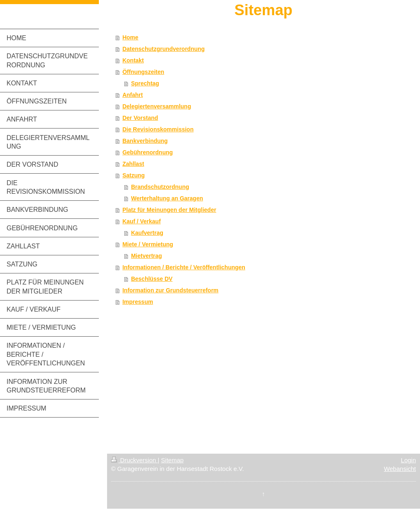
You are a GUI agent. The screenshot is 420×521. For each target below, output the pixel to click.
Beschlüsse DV (152, 279)
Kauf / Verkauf (141, 221)
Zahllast (133, 164)
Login (408, 460)
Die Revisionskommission (158, 129)
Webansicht (400, 469)
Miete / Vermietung (148, 244)
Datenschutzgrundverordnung (163, 49)
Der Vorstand (140, 118)
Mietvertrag (146, 256)
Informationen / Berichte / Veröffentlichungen (184, 267)
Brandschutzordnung (160, 187)
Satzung (133, 175)
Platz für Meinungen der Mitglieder (169, 210)
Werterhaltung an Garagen (167, 198)
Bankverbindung (145, 141)
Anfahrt (132, 95)
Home (130, 37)
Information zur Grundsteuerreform (170, 290)
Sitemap (172, 460)
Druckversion (135, 460)
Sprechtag (145, 83)
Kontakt (133, 60)
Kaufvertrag (147, 233)
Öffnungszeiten (143, 72)
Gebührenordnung (147, 152)
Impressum (138, 302)
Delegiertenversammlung (156, 106)
